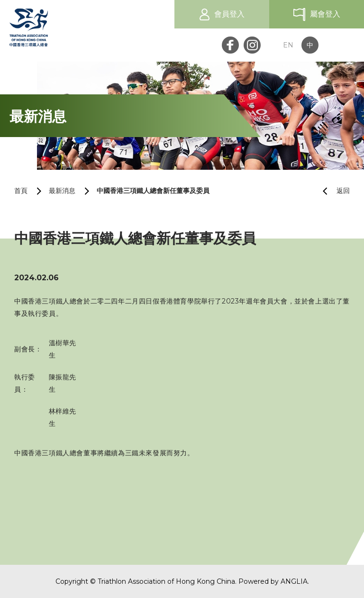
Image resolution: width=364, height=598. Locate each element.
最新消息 (62, 191)
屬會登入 (325, 14)
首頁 (21, 191)
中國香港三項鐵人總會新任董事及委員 (153, 191)
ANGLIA (294, 581)
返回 (332, 191)
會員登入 (229, 14)
